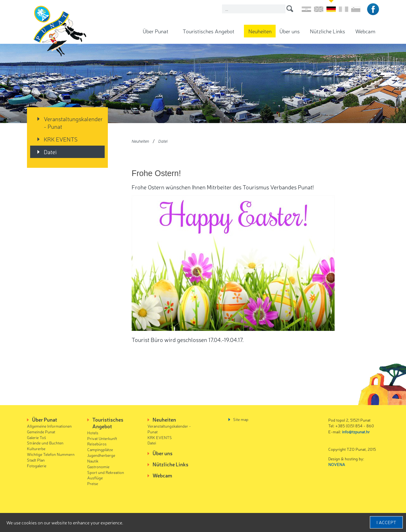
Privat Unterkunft (102, 438)
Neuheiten (260, 31)
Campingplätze (100, 449)
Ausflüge (95, 478)
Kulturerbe (36, 448)
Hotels (93, 433)
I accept (386, 522)
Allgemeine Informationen (49, 426)
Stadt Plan (36, 460)
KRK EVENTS (61, 139)
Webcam (365, 31)
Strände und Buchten (45, 443)
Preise (93, 483)
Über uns (290, 31)
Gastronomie (98, 466)
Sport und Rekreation (106, 472)
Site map (241, 419)
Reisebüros (97, 444)
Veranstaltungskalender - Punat (73, 122)
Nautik (93, 461)
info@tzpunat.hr (356, 432)
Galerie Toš (36, 437)
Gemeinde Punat (41, 432)
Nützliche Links (327, 31)
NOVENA (337, 464)
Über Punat (156, 31)
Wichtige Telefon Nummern (51, 454)
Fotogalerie (37, 466)
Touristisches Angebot (209, 31)
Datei (50, 152)
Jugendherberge (101, 455)
